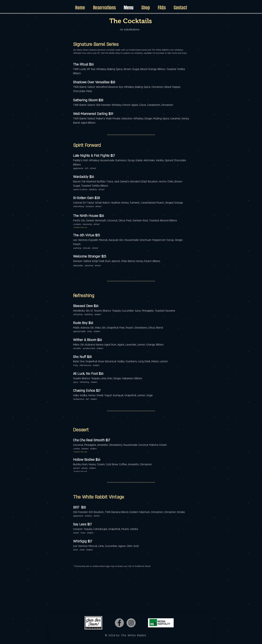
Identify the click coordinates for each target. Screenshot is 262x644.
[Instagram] (131, 623)
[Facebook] (119, 623)
